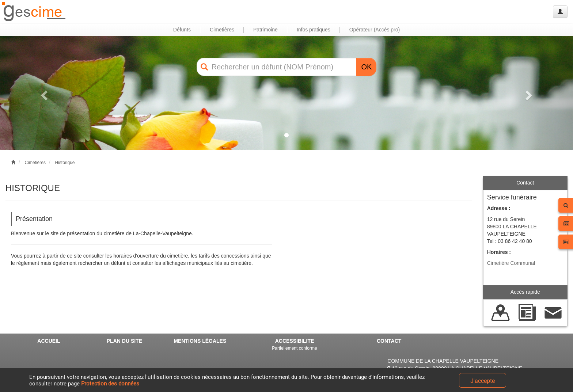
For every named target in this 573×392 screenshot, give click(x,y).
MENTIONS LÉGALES (200, 341)
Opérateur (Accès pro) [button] (375, 30)
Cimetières (35, 163)
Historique (65, 163)
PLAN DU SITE (124, 341)
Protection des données (110, 384)
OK (366, 67)
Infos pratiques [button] (314, 30)
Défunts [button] (182, 30)
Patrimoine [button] (265, 30)
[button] (43, 93)
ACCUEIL (49, 341)
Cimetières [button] (222, 30)
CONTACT (389, 341)
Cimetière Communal (511, 263)
